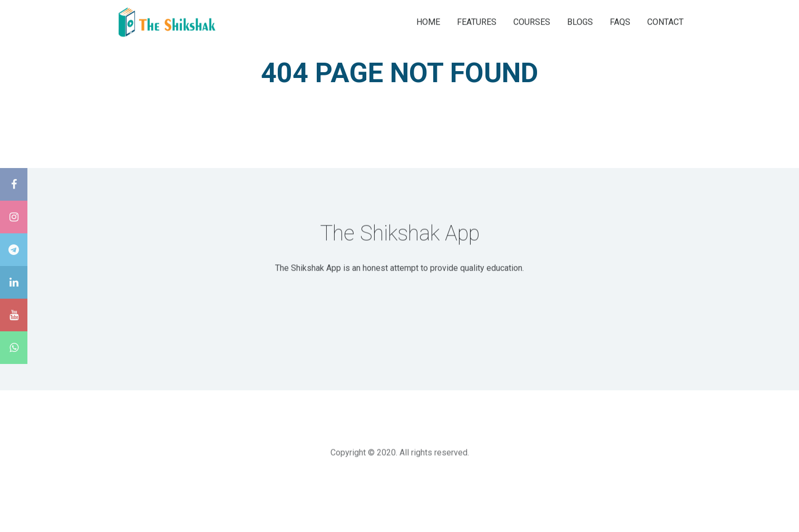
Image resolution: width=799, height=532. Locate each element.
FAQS (620, 21)
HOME (428, 21)
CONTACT (665, 21)
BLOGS (580, 21)
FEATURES (477, 21)
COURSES (532, 21)
